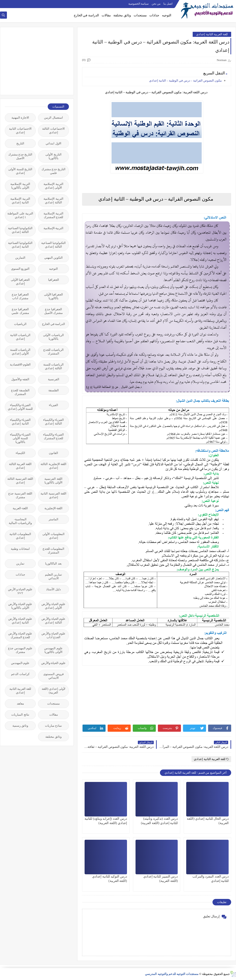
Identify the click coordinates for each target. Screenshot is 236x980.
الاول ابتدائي (53, 143)
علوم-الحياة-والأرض (53, 663)
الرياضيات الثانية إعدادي (20, 337)
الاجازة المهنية (20, 118)
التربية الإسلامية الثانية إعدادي (20, 200)
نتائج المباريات (20, 715)
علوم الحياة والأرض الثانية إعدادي (20, 621)
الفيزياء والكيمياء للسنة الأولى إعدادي (20, 407)
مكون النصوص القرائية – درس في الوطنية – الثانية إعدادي (185, 80)
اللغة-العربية (20, 508)
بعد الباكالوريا (53, 563)
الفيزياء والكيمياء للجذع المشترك (53, 436)
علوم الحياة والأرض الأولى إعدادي (53, 606)
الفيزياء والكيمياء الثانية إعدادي (20, 422)
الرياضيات (20, 324)
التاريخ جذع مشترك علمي (54, 171)
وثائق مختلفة (122, 15)
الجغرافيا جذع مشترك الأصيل (53, 311)
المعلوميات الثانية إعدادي (20, 536)
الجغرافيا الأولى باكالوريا (53, 296)
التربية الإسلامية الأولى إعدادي (53, 186)
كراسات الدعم (20, 674)
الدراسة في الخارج (86, 15)
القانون (53, 453)
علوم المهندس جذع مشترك (20, 650)
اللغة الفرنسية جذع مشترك (20, 495)
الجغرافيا (54, 280)
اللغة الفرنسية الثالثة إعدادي (20, 481)
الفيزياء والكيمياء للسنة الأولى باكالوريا (20, 438)
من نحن (156, 4)
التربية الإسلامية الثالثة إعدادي (53, 200)
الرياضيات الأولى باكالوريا (53, 337)
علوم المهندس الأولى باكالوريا (53, 650)
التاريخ (20, 143)
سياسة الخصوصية (139, 4)
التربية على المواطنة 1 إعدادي (20, 215)
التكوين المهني (53, 258)
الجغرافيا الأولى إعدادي (20, 282)
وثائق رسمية (20, 726)
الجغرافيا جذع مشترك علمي (20, 311)
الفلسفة (54, 390)
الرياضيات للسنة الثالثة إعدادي (53, 366)
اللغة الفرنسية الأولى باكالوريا (53, 481)
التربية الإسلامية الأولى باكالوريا (20, 186)
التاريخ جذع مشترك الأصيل (20, 156)
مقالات (106, 15)
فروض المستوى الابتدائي (53, 676)
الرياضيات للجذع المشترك (53, 352)
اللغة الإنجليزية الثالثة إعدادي (53, 466)
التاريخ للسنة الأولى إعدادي (20, 171)
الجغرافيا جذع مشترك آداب (20, 296)
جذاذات (154, 15)
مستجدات (140, 15)
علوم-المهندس (20, 663)
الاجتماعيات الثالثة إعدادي (53, 130)
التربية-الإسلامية (53, 228)
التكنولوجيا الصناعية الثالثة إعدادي (20, 230)
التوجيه (167, 15)
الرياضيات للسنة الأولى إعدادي (20, 352)
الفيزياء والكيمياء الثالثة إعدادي (53, 422)
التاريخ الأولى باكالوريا (53, 156)
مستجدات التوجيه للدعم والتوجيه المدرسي (172, 974)
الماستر (53, 519)
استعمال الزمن (53, 118)
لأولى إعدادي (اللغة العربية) (54, 691)
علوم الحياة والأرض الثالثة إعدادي (53, 621)
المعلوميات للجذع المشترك (53, 551)
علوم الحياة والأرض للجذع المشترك (20, 635)
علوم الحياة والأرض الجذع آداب (53, 635)
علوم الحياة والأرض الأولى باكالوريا (20, 606)
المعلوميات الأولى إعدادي (53, 536)
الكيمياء (20, 453)
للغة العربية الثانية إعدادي (212, 34)
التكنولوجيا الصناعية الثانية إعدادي (20, 245)
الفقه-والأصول (20, 379)
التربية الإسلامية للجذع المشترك (53, 215)
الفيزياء (53, 405)
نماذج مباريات (53, 726)
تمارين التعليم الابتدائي (53, 576)
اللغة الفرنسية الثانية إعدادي (53, 495)
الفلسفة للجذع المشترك (20, 392)
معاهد (20, 704)
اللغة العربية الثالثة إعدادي (20, 466)
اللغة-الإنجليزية (53, 508)
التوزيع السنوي (20, 269)
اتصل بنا (168, 4)
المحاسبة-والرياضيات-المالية (20, 521)
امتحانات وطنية (20, 549)
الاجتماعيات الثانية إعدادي (20, 130)
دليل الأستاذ (53, 589)
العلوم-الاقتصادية (20, 364)
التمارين (20, 258)
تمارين (20, 563)
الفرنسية (54, 379)
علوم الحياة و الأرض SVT (20, 591)
